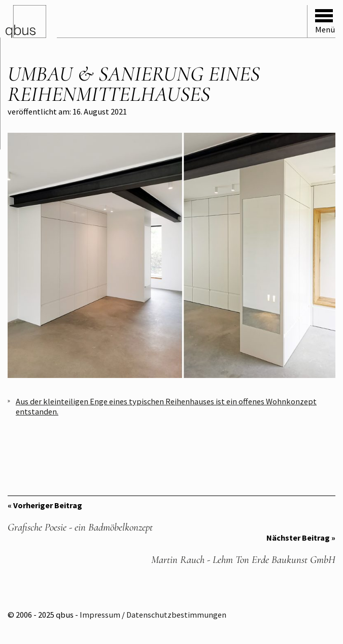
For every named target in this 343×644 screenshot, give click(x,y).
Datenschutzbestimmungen (176, 615)
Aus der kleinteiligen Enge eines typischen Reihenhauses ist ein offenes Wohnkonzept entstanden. (166, 406)
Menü (325, 22)
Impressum (100, 615)
